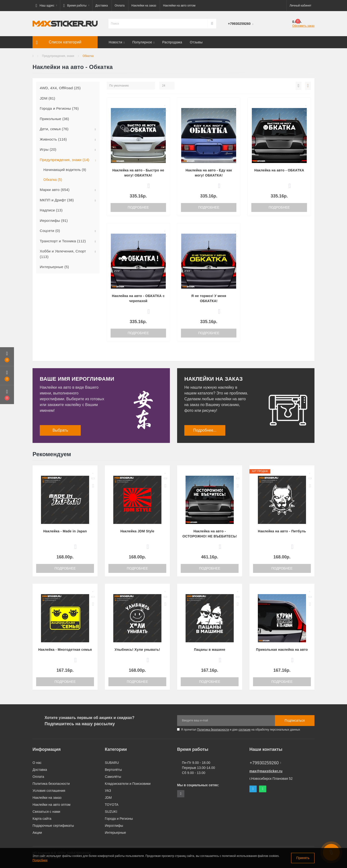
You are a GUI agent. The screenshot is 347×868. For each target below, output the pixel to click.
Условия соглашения (49, 791)
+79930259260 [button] (265, 763)
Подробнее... (205, 430)
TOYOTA (112, 805)
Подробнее (138, 207)
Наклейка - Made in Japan (65, 531)
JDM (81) (47, 98)
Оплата (120, 6)
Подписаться (295, 720)
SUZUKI (111, 812)
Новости (117, 42)
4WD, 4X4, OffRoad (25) (60, 88)
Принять (303, 858)
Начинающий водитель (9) (65, 170)
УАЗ (108, 791)
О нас (37, 763)
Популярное (143, 42)
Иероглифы (114, 826)
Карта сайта (42, 819)
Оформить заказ (303, 26)
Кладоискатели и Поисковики (128, 784)
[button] (46, 6)
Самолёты (113, 777)
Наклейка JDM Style (137, 531)
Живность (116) (53, 139)
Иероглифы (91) (54, 220)
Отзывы (196, 42)
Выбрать (60, 430)
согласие (245, 730)
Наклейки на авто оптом (179, 6)
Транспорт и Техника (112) (63, 241)
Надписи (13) (51, 210)
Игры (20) (48, 149)
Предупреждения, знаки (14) (64, 160)
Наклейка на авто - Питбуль (282, 531)
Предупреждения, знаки (58, 56)
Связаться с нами (46, 812)
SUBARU (112, 763)
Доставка (102, 6)
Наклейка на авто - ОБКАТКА (279, 170)
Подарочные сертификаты (53, 826)
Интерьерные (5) (54, 267)
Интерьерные (115, 833)
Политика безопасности (213, 730)
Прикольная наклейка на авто (282, 650)
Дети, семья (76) (54, 129)
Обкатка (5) (53, 180)
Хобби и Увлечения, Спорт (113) (63, 254)
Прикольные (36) (54, 119)
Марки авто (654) (55, 190)
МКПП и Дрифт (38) (57, 200)
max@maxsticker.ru (266, 771)
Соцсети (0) (50, 231)
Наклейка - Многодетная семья (65, 650)
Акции (37, 833)
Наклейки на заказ (144, 6)
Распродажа (172, 42)
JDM (108, 798)
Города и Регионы (119, 819)
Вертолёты (113, 770)
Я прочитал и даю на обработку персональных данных (240, 730)
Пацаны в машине (210, 650)
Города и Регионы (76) (59, 108)
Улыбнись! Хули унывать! (137, 650)
